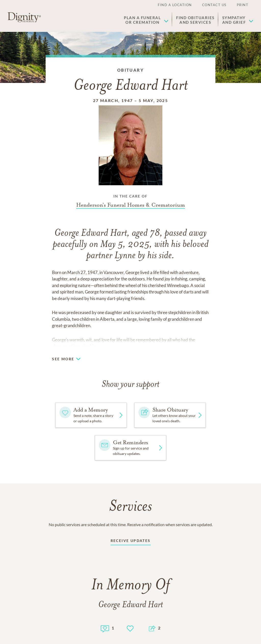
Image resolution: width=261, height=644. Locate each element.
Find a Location (175, 5)
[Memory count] (105, 628)
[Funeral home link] (131, 205)
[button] (146, 20)
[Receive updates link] (131, 542)
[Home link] (24, 17)
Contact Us (214, 5)
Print (243, 5)
